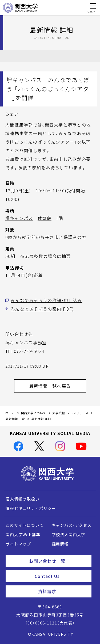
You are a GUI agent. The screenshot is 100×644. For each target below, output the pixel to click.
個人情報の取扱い (23, 499)
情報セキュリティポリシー (31, 508)
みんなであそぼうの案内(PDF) (42, 309)
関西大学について (34, 413)
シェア (12, 114)
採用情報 (60, 544)
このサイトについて (25, 525)
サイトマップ (18, 544)
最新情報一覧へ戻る (58, 386)
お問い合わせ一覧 (58, 561)
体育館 (45, 218)
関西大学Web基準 (23, 535)
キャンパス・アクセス (72, 525)
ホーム (10, 413)
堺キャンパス (19, 218)
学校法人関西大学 (69, 535)
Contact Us (61, 576)
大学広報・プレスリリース (70, 413)
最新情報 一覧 (15, 419)
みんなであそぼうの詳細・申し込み (46, 300)
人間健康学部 (19, 125)
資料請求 (63, 591)
